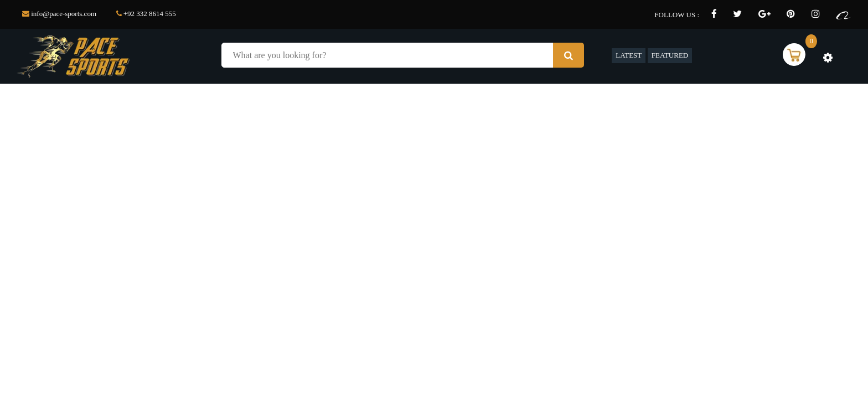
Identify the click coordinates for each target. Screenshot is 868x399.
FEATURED (670, 55)
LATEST (629, 55)
